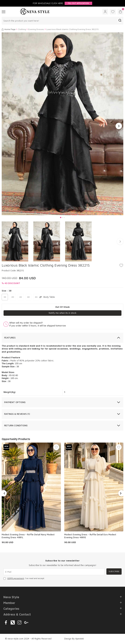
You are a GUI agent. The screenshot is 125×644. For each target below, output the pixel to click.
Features (10, 338)
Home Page (9, 29)
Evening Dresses (36, 29)
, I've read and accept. (24, 578)
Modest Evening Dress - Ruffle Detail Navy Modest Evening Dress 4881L (28, 536)
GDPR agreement (16, 578)
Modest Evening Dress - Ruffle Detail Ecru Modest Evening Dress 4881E (90, 536)
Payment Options (15, 402)
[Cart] (120, 12)
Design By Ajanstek (74, 639)
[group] (62, 124)
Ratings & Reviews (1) (17, 414)
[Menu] (4, 12)
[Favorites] (113, 12)
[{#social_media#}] (6, 622)
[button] (61, 217)
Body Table (47, 297)
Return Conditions (16, 425)
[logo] (35, 12)
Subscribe (114, 571)
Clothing (22, 29)
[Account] (105, 12)
